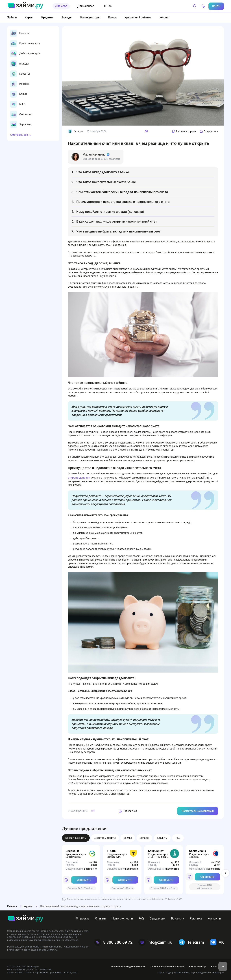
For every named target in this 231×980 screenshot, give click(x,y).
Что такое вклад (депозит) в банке (103, 172)
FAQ (141, 918)
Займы (12, 17)
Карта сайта (217, 967)
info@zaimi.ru (155, 942)
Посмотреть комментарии (198, 811)
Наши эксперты (122, 918)
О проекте (83, 918)
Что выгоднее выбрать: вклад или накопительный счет (118, 231)
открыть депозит (79, 478)
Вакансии (178, 918)
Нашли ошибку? (198, 967)
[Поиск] (195, 6)
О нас (108, 6)
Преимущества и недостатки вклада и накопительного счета (123, 202)
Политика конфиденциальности (128, 967)
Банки (112, 17)
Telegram (191, 942)
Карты (29, 17)
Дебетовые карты (105, 838)
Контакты (214, 918)
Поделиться (209, 131)
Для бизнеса (86, 6)
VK (217, 942)
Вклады (67, 17)
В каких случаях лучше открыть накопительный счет (117, 221)
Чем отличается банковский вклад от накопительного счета (122, 192)
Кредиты (47, 17)
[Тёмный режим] (203, 6)
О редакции (157, 918)
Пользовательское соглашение (167, 967)
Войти (216, 6)
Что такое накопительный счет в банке (106, 182)
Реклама (196, 918)
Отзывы (101, 918)
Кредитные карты (76, 838)
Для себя (61, 6)
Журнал (165, 17)
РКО (178, 838)
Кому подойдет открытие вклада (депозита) (110, 212)
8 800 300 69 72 (113, 942)
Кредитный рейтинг (138, 17)
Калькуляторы (90, 17)
